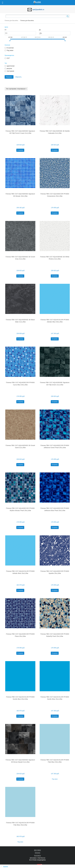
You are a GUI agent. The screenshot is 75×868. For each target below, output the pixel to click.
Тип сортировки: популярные (16, 89)
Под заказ (55, 779)
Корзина (6, 866)
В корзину (20, 150)
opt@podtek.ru (38, 10)
